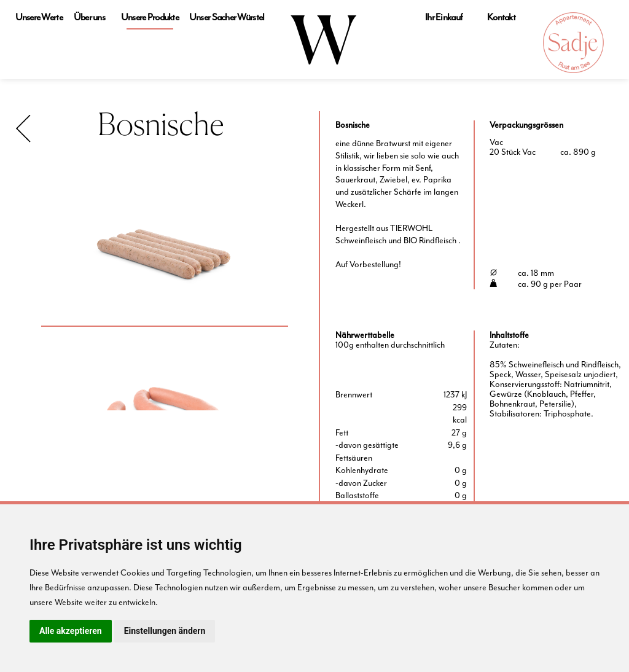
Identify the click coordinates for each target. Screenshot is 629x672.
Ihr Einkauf (444, 17)
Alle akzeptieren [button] (71, 631)
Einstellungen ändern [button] (165, 631)
